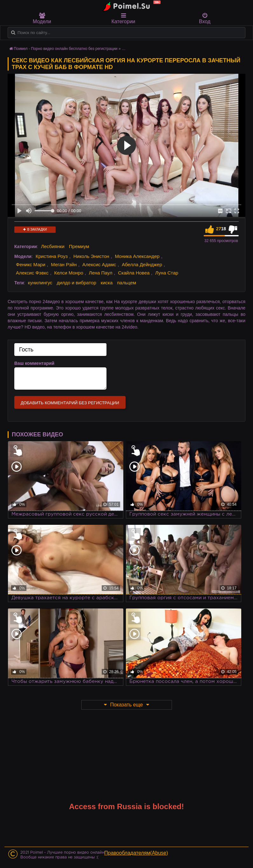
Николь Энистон (91, 256)
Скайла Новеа (134, 273)
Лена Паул (101, 273)
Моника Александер (137, 256)
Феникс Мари (31, 264)
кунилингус (40, 283)
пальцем (126, 283)
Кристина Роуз (52, 256)
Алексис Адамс (99, 264)
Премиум (79, 246)
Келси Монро (68, 273)
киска (107, 283)
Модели (42, 18)
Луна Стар (167, 273)
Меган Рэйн (64, 264)
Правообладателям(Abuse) (136, 853)
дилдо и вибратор (76, 283)
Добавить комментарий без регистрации (70, 403)
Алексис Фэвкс (32, 273)
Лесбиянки (53, 246)
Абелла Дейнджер (142, 264)
